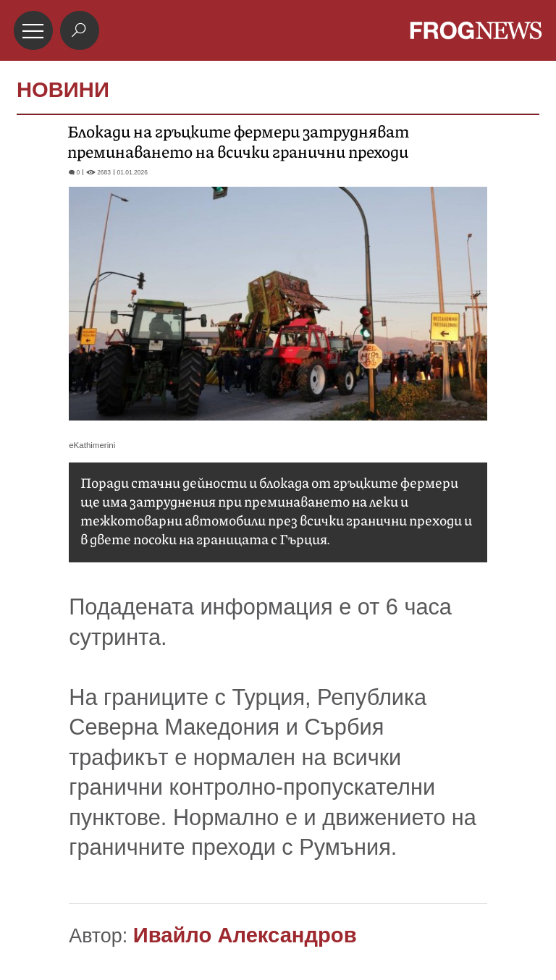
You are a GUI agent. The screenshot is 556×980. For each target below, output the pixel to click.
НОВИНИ (63, 90)
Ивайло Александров (245, 935)
